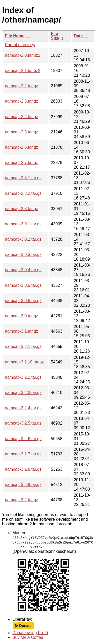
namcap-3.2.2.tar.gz (23, 377)
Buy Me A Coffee (28, 637)
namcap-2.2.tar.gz (21, 86)
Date (78, 36)
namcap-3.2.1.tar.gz (23, 346)
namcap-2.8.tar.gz (21, 209)
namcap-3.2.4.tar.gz (23, 408)
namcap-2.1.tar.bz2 (23, 71)
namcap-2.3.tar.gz (21, 101)
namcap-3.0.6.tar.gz (23, 301)
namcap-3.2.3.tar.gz (23, 393)
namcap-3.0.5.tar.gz (23, 285)
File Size (55, 36)
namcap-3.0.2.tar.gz (23, 239)
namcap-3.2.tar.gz (21, 500)
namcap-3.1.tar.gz (21, 331)
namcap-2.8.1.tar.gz (23, 178)
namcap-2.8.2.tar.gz (23, 193)
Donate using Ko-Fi (30, 633)
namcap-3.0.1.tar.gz (23, 224)
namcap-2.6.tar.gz (21, 147)
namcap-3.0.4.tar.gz (23, 270)
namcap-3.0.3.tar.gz (23, 255)
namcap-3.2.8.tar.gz (23, 469)
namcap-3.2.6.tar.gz (23, 439)
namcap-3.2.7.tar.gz (23, 454)
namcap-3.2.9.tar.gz (23, 485)
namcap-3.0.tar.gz (21, 316)
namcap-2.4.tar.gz (21, 117)
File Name (15, 36)
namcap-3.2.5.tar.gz (23, 423)
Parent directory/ (20, 45)
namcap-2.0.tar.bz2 (23, 55)
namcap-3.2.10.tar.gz (24, 362)
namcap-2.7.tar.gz (21, 163)
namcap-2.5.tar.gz (21, 132)
